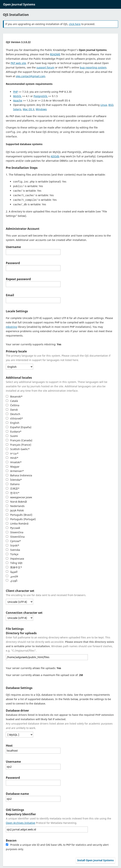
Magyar (13, 465)
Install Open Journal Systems (95, 859)
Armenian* (15, 470)
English (13, 421)
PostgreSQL (41, 96)
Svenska (13, 549)
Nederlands (15, 505)
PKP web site (18, 63)
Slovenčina (15, 531)
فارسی (12, 575)
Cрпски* (13, 540)
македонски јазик (19, 496)
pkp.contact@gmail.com (31, 76)
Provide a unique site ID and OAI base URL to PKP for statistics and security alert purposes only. (57, 846)
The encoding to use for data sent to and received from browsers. (46, 594)
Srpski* (13, 544)
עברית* (12, 452)
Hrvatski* (14, 461)
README (55, 54)
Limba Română (17, 522)
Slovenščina (15, 535)
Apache (18, 100)
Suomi (12, 435)
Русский (13, 527)
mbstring (11, 325)
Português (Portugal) (21, 518)
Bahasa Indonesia (19, 474)
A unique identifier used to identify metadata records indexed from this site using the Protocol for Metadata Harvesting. (58, 819)
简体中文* (14, 566)
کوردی (12, 579)
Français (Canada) (19, 439)
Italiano (13, 483)
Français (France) (18, 443)
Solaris (17, 109)
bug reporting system (93, 67)
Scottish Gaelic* (18, 448)
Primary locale (16, 350)
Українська (15, 557)
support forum (45, 67)
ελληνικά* (14, 417)
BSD (111, 105)
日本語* (13, 487)
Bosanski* (14, 395)
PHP (15, 92)
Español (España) (19, 426)
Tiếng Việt (14, 562)
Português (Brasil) (19, 513)
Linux (104, 105)
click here (75, 24)
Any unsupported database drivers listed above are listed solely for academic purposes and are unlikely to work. (60, 720)
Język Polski (15, 509)
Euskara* (14, 430)
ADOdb (55, 156)
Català (12, 400)
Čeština (13, 404)
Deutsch (13, 413)
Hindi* (12, 457)
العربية (12, 570)
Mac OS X (29, 109)
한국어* (13, 492)
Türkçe (12, 553)
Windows (41, 109)
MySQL (17, 96)
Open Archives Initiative (21, 822)
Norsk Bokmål (16, 500)
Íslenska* (14, 478)
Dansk (12, 408)
